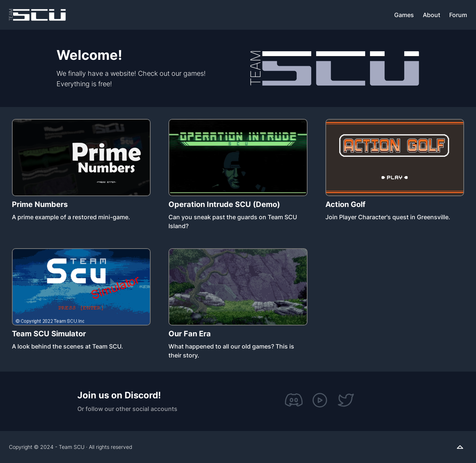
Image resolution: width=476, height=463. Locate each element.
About (432, 15)
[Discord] (294, 400)
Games (404, 15)
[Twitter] (346, 400)
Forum (458, 15)
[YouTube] (320, 400)
